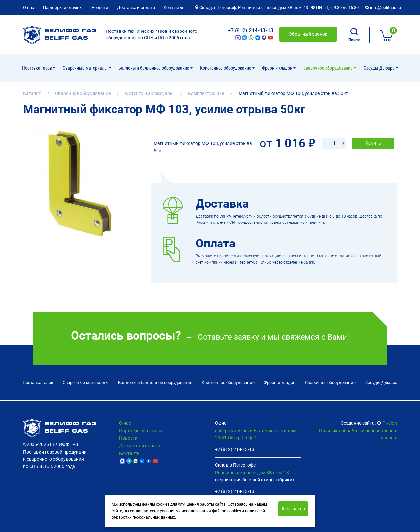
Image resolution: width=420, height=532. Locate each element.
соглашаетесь (143, 511)
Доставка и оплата (136, 7)
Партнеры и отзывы (63, 7)
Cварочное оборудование (328, 68)
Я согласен (293, 509)
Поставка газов (37, 68)
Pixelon (390, 422)
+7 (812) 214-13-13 (235, 448)
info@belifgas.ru (383, 7)
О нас (29, 7)
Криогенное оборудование (226, 68)
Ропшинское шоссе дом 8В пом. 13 (252, 471)
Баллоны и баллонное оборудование (154, 68)
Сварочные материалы (86, 68)
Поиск (354, 35)
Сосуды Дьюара (380, 68)
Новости (100, 7)
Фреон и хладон (278, 68)
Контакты (173, 7)
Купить (373, 135)
